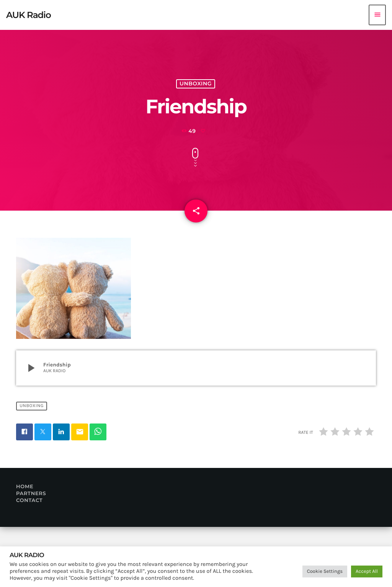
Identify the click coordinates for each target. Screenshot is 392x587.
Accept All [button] (367, 571)
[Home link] (29, 15)
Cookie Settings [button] (325, 571)
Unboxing (196, 103)
